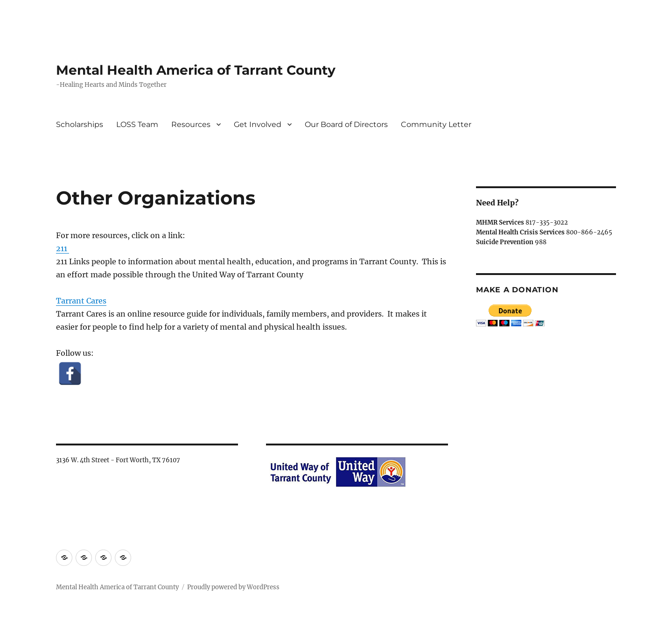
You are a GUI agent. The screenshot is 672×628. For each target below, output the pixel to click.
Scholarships (80, 124)
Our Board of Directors (346, 124)
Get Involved (258, 124)
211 (63, 248)
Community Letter (436, 124)
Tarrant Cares (81, 301)
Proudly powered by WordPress (233, 587)
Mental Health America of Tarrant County (196, 70)
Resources (191, 124)
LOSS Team (137, 124)
